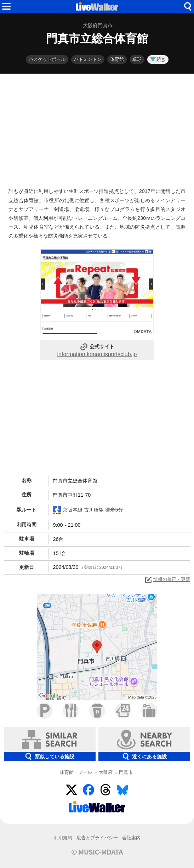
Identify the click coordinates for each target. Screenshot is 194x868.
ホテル (149, 711)
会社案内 (131, 838)
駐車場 (45, 711)
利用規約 (63, 838)
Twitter (72, 790)
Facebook (89, 790)
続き (158, 59)
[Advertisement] (97, 129)
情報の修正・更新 (167, 580)
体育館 (117, 59)
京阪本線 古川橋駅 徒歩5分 (88, 510)
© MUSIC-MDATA (97, 852)
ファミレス (71, 711)
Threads (105, 790)
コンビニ (123, 711)
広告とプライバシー (97, 838)
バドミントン (88, 59)
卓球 (137, 59)
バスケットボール (47, 59)
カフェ (97, 711)
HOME (97, 6)
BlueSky (122, 790)
